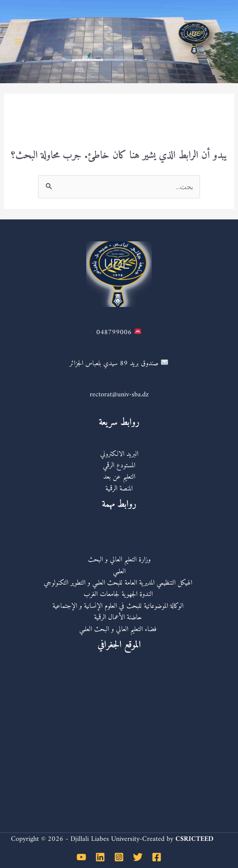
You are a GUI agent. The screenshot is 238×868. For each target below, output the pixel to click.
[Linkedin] (100, 857)
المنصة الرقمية (119, 489)
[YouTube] (81, 857)
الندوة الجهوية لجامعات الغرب (119, 594)
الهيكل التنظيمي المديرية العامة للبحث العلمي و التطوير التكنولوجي (119, 583)
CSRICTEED (194, 839)
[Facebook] (157, 857)
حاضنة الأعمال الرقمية (119, 617)
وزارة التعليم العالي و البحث (119, 560)
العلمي (119, 572)
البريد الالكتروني (119, 454)
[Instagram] (119, 857)
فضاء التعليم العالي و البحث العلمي (119, 629)
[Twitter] (138, 857)
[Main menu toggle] (18, 42)
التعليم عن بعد (119, 477)
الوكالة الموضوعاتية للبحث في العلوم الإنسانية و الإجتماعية (119, 606)
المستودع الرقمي (119, 466)
